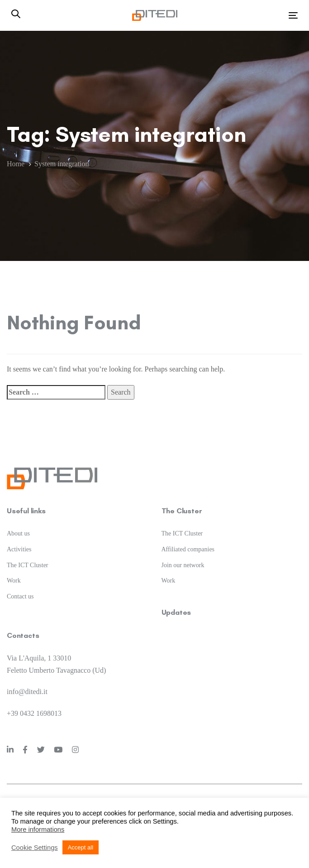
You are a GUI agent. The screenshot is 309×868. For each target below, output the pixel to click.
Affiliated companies (188, 549)
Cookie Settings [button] (35, 848)
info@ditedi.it (27, 692)
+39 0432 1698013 (34, 713)
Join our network (183, 565)
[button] (16, 15)
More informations (38, 829)
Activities (19, 549)
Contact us (20, 596)
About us (18, 533)
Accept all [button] (81, 847)
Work (14, 581)
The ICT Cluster (28, 565)
